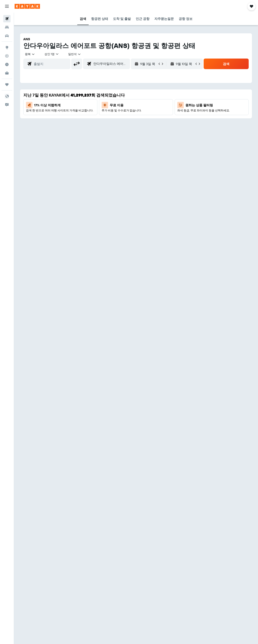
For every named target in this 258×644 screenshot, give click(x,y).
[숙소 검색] (7, 27)
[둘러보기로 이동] (7, 47)
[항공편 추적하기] (7, 56)
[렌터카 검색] (7, 36)
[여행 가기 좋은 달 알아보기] (7, 64)
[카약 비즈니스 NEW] (7, 73)
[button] (7, 6)
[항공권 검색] (7, 19)
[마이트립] (7, 85)
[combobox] (75, 54)
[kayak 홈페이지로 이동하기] (27, 6)
